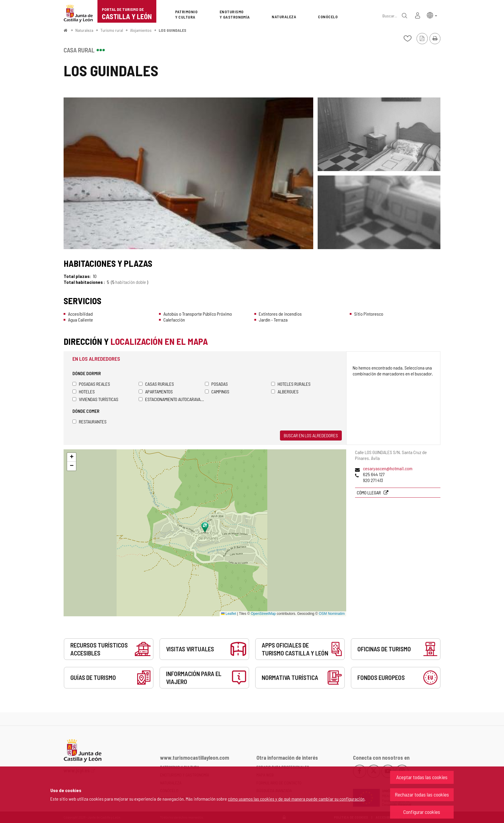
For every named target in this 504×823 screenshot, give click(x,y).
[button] (432, 15)
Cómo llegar (369, 492)
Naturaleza (84, 30)
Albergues (285, 391)
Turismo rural (112, 30)
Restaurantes (89, 422)
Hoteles (84, 391)
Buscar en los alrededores (311, 435)
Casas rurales (156, 384)
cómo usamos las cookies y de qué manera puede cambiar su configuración (296, 799)
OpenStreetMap (263, 614)
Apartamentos (156, 391)
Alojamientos (141, 30)
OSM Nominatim (332, 614)
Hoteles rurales (291, 384)
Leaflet (229, 614)
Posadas (216, 384)
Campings (217, 391)
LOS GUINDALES (173, 30)
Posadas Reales (91, 384)
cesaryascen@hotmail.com (388, 468)
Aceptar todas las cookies (422, 777)
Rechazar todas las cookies (422, 794)
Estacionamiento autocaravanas (172, 399)
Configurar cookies (422, 812)
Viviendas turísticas (95, 399)
